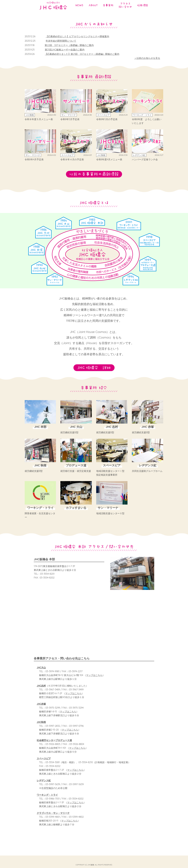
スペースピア (44, 763)
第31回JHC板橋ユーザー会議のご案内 (65, 50)
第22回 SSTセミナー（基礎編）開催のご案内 (69, 45)
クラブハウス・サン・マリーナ (53, 817)
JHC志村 (41, 690)
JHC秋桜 (41, 726)
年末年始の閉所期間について (61, 41)
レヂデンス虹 (44, 785)
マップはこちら (94, 679)
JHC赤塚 (41, 708)
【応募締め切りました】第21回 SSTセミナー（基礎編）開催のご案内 (82, 54)
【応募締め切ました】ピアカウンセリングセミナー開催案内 (77, 36)
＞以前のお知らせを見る (147, 58)
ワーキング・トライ (47, 799)
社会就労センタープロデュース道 (54, 745)
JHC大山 (41, 672)
